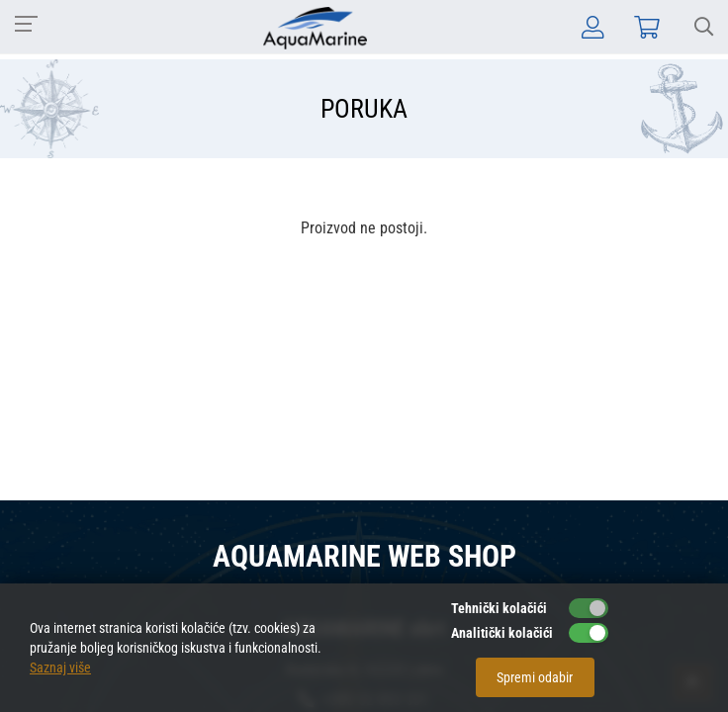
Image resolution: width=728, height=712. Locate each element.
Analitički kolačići (502, 633)
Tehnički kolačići (499, 608)
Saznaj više (60, 667)
